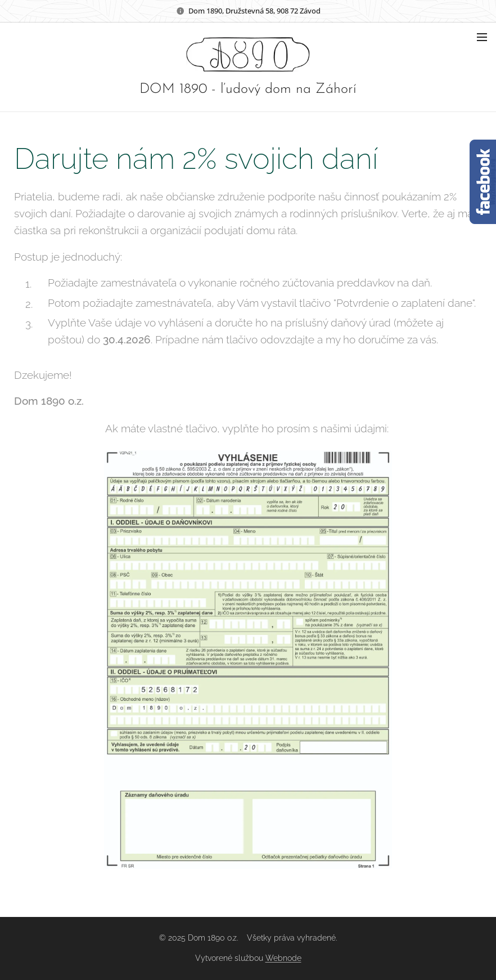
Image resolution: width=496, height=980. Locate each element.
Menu (482, 37)
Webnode (283, 958)
